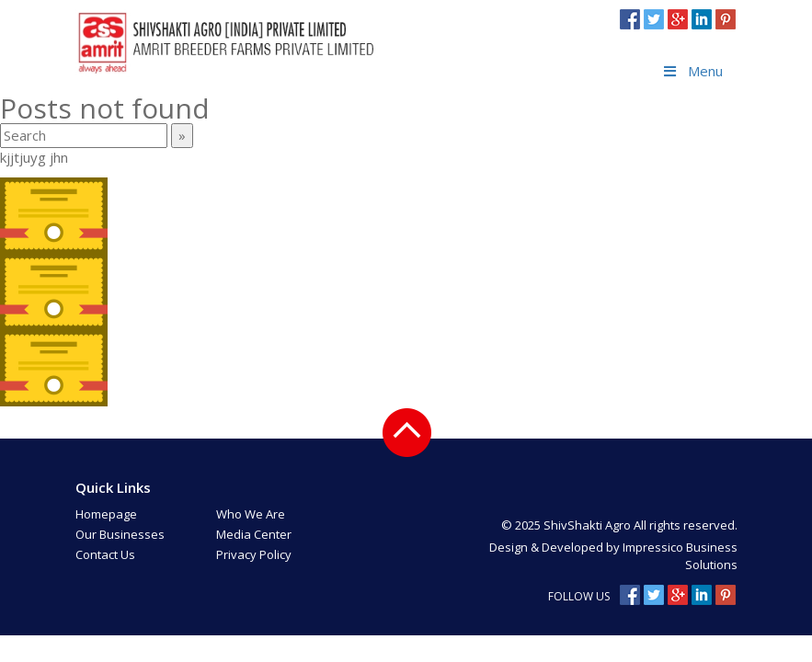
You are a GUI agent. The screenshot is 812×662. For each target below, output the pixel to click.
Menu (692, 71)
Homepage (106, 514)
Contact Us (105, 554)
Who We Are (251, 514)
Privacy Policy (254, 554)
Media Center (254, 534)
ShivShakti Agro (589, 525)
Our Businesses (120, 534)
